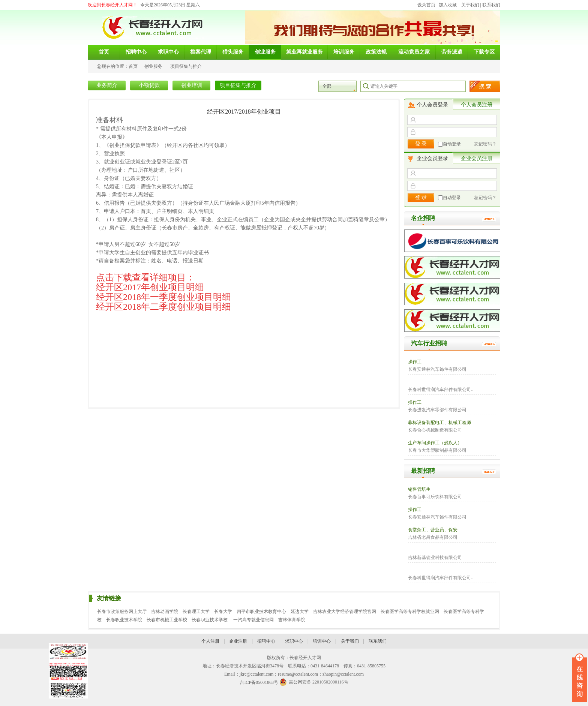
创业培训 (192, 85)
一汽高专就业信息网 (253, 620)
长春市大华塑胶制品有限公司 (437, 450)
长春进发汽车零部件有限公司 (437, 410)
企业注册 (238, 641)
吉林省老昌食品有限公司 (433, 537)
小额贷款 (149, 85)
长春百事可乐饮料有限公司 (435, 497)
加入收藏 (448, 5)
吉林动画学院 (165, 612)
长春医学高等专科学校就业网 (410, 612)
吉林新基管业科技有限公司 (435, 558)
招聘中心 (266, 641)
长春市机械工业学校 (167, 620)
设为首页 (426, 5)
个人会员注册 (477, 105)
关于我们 (470, 5)
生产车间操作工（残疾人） (435, 443)
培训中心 (322, 641)
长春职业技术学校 (210, 620)
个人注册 (210, 641)
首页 (133, 66)
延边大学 (300, 612)
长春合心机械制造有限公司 (435, 430)
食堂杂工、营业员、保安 (433, 530)
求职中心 (294, 641)
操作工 (415, 362)
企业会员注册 (477, 158)
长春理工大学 (196, 612)
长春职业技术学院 (124, 620)
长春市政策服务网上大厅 (122, 612)
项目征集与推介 (186, 66)
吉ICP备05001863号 (259, 682)
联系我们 (491, 5)
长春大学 (223, 612)
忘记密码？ (485, 144)
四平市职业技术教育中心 (261, 612)
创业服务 (153, 66)
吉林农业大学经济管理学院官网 (345, 612)
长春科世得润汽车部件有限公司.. (441, 390)
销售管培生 (419, 489)
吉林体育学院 (292, 620)
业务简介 (107, 85)
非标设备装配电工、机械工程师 (439, 423)
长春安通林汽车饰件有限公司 (437, 369)
